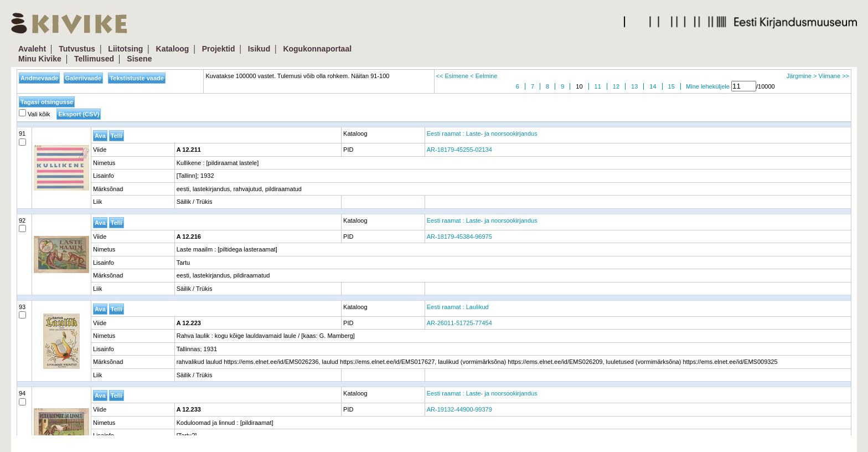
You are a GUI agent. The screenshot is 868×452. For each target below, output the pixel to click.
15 (671, 86)
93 (22, 311)
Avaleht (32, 49)
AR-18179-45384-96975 (459, 237)
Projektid (219, 49)
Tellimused (94, 59)
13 (634, 86)
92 (22, 225)
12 (616, 86)
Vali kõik (34, 114)
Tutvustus (77, 49)
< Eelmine (484, 76)
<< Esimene (453, 76)
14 (653, 86)
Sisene (139, 59)
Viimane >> (834, 76)
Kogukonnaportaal (317, 49)
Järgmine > (802, 76)
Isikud (259, 49)
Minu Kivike (40, 59)
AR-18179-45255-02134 (459, 150)
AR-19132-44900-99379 (459, 409)
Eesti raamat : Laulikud (458, 307)
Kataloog (173, 49)
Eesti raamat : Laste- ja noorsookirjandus (482, 133)
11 (598, 86)
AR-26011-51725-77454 (459, 323)
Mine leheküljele (708, 86)
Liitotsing (125, 49)
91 (22, 138)
